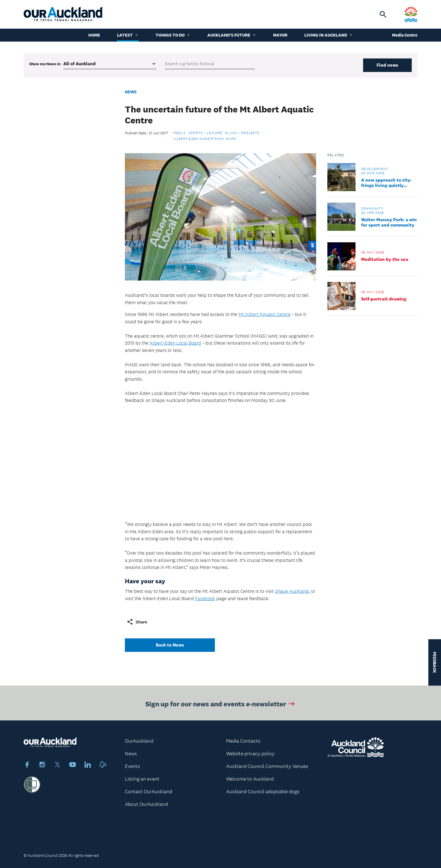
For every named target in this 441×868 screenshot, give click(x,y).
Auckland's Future (232, 35)
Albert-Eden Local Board (175, 343)
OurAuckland (139, 741)
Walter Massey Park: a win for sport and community (389, 222)
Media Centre (405, 35)
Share (137, 622)
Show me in (45, 64)
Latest (128, 35)
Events (132, 766)
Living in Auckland (329, 35)
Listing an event (142, 779)
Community (372, 209)
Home (94, 35)
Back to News (170, 645)
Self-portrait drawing (384, 299)
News (131, 92)
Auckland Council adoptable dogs (263, 792)
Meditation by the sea (385, 259)
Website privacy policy (250, 754)
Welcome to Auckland (250, 779)
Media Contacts (243, 741)
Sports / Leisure (205, 133)
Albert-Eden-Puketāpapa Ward (205, 139)
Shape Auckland (292, 591)
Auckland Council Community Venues (267, 766)
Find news (387, 65)
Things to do (173, 35)
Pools (180, 133)
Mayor (280, 35)
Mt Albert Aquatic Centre (265, 314)
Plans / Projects (242, 133)
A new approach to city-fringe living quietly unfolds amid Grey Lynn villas (387, 183)
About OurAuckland (146, 804)
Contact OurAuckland (148, 792)
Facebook (205, 598)
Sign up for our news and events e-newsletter (221, 707)
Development (375, 169)
